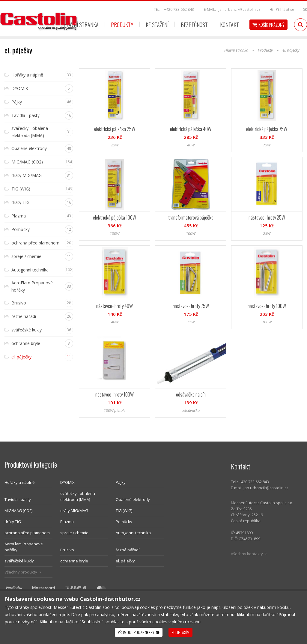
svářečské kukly (19, 561)
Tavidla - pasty (18, 499)
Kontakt (230, 25)
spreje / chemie (74, 533)
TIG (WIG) (124, 511)
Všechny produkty (23, 572)
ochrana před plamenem (27, 533)
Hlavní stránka (81, 25)
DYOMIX (67, 482)
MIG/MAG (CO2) (18, 511)
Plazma (67, 522)
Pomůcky (124, 522)
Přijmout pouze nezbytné (139, 632)
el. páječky (125, 561)
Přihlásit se (283, 9)
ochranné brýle (74, 561)
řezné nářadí (128, 550)
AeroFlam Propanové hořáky (24, 547)
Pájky (121, 482)
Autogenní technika (133, 533)
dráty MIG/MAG (74, 511)
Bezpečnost (194, 25)
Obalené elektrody (133, 499)
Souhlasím (180, 632)
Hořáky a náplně (19, 482)
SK (305, 9)
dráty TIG (13, 522)
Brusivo (67, 550)
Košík (268, 25)
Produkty (122, 25)
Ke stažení (157, 25)
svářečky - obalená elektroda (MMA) (78, 496)
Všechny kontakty (249, 554)
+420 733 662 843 (179, 9)
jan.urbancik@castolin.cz (239, 9)
